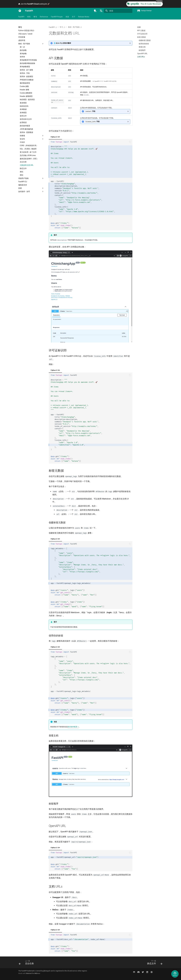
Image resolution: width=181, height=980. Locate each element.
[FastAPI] (20, 11)
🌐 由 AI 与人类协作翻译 (62, 43)
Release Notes (84, 17)
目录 (139, 27)
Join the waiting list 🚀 (34, 4)
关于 (74, 17)
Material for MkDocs (33, 973)
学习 (35, 17)
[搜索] (118, 11)
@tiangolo (47, 971)
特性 (29, 17)
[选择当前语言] (101, 11)
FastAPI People (57, 17)
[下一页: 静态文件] (154, 963)
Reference (44, 17)
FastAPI (21, 17)
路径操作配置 (72, 727)
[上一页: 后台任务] (27, 963)
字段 (90, 111)
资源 (67, 17)
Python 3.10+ (55, 137)
